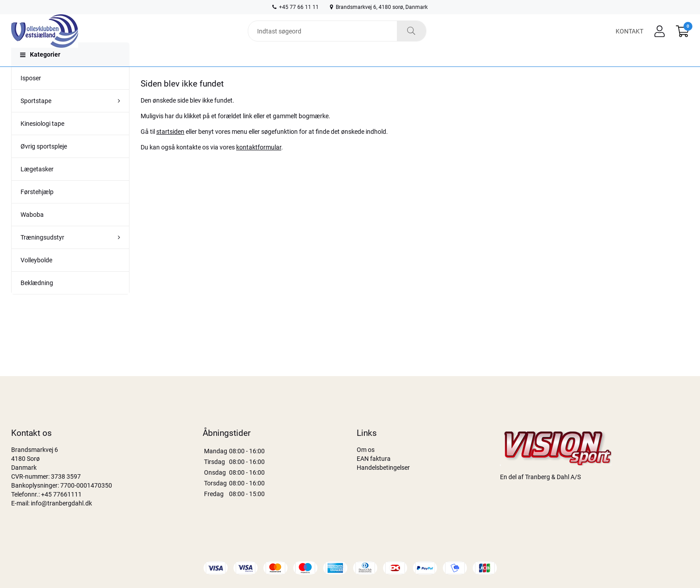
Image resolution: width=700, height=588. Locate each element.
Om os (366, 450)
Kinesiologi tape (42, 141)
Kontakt (629, 37)
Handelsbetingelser (383, 468)
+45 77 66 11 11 (296, 7)
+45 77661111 (61, 494)
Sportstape (36, 118)
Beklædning (37, 300)
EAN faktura (374, 459)
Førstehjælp (37, 209)
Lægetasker (37, 186)
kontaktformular (259, 164)
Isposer (31, 95)
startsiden (170, 149)
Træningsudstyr (42, 254)
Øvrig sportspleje (44, 163)
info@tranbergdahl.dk (61, 503)
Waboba (32, 232)
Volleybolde (36, 277)
